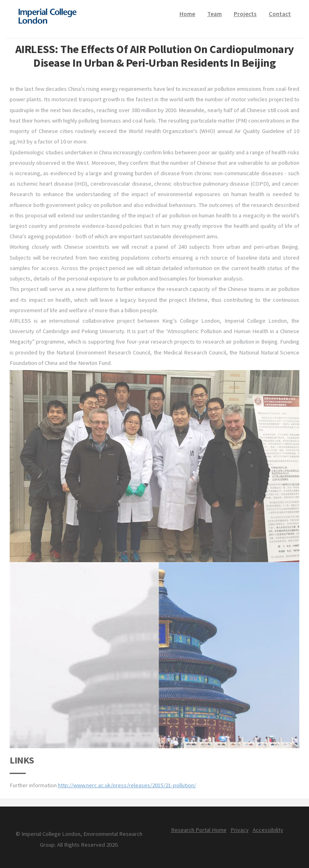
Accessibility (268, 830)
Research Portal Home (199, 830)
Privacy (240, 830)
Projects (245, 14)
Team (214, 14)
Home (187, 14)
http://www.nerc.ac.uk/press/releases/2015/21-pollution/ (127, 785)
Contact (280, 14)
